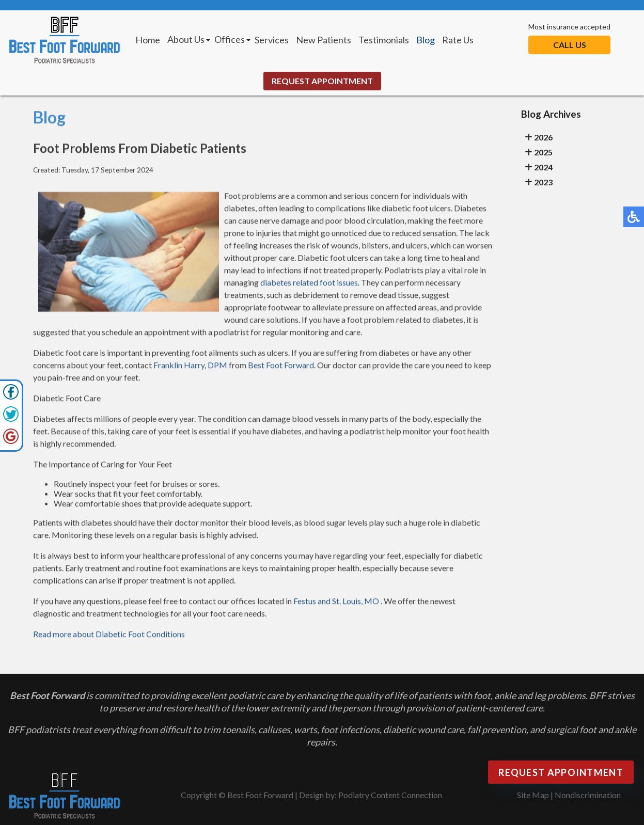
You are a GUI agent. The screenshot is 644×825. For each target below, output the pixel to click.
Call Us (570, 45)
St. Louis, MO (356, 602)
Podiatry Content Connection (390, 795)
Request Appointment (322, 81)
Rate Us (458, 40)
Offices (230, 39)
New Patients (324, 40)
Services (272, 40)
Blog (426, 40)
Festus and (312, 602)
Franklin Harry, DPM (190, 366)
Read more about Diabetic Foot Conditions (109, 635)
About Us (186, 39)
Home (148, 40)
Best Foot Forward (281, 366)
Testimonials (384, 40)
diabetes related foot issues (309, 284)
